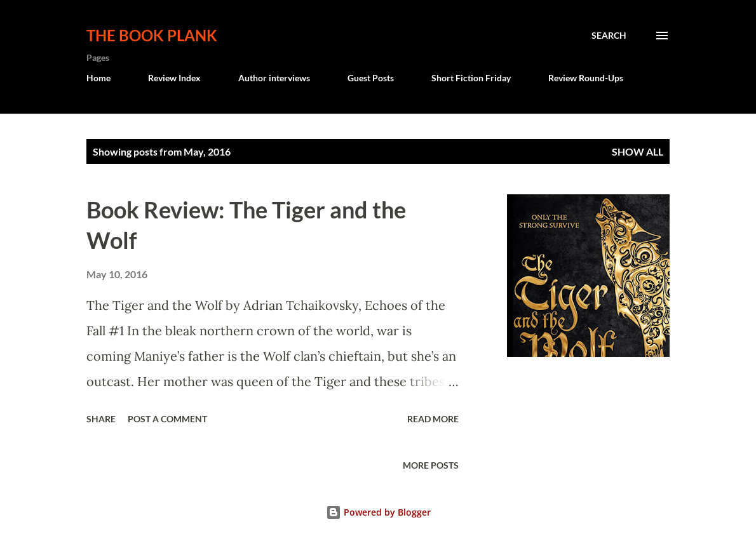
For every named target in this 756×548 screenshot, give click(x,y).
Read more (433, 419)
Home (98, 78)
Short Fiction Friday (471, 78)
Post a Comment (167, 419)
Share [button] (101, 419)
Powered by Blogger (378, 512)
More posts (431, 465)
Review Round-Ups (586, 78)
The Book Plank (152, 35)
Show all (638, 151)
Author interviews (274, 78)
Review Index (174, 78)
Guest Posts (371, 78)
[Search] (609, 36)
